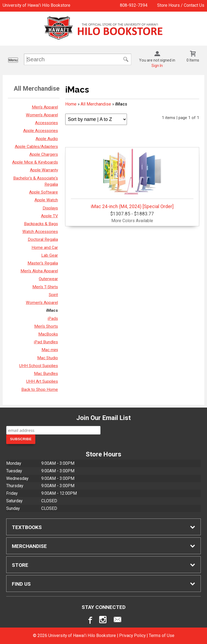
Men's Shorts (46, 326)
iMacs (52, 310)
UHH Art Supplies (42, 381)
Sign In (157, 66)
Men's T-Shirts (45, 287)
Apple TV (49, 216)
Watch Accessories (40, 232)
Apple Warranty (44, 170)
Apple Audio (47, 139)
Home (71, 104)
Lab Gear (50, 255)
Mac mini (50, 350)
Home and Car (45, 248)
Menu (13, 60)
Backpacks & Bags (41, 224)
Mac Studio (48, 358)
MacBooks (48, 334)
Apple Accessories (41, 131)
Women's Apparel (42, 115)
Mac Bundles (46, 374)
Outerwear (48, 279)
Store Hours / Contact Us (181, 5)
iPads (53, 318)
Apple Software (44, 192)
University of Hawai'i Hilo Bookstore (37, 5)
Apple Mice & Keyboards (35, 162)
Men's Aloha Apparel (39, 271)
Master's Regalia (43, 263)
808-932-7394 (134, 5)
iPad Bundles (46, 342)
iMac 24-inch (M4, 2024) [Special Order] (132, 179)
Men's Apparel (45, 107)
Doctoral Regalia (43, 239)
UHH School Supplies (39, 366)
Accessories (46, 123)
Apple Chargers (44, 154)
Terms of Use (162, 635)
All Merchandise (96, 104)
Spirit (53, 295)
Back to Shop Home (40, 389)
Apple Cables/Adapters (36, 147)
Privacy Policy (132, 635)
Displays (50, 208)
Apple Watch (46, 200)
